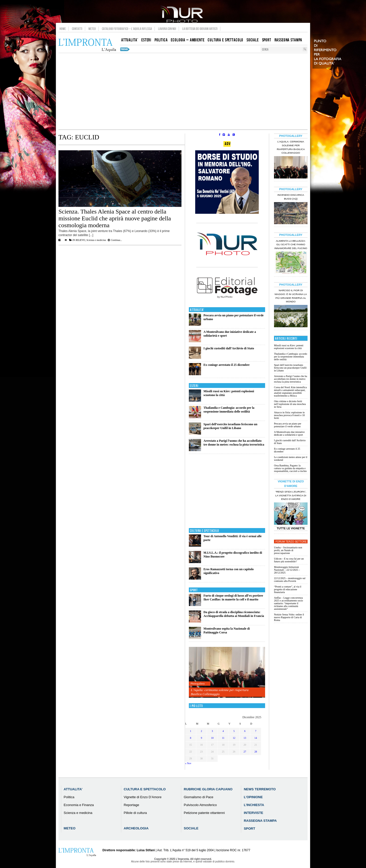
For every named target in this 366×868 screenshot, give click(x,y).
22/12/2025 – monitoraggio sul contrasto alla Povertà (290, 580)
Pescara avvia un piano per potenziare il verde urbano (288, 425)
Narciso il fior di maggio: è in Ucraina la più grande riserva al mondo (291, 296)
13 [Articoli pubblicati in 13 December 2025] (245, 738)
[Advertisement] (183, 91)
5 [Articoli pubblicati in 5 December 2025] (234, 731)
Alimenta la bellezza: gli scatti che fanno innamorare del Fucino (291, 245)
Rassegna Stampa (260, 821)
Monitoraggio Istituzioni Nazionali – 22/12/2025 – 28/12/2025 (287, 570)
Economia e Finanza (79, 805)
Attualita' (197, 310)
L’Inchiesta (254, 805)
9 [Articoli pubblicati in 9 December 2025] (201, 738)
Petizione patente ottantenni (204, 813)
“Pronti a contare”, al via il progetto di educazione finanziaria (288, 589)
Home (63, 29)
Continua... (115, 240)
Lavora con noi (167, 29)
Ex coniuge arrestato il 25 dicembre (227, 365)
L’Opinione (253, 797)
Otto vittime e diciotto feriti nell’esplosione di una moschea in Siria (290, 404)
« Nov (188, 763)
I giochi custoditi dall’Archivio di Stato (229, 348)
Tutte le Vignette (291, 528)
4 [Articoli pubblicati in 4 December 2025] (223, 731)
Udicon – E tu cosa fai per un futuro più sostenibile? (289, 560)
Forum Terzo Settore (291, 542)
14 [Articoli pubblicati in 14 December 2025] (256, 738)
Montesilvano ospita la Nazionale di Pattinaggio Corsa (227, 630)
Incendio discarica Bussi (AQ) (291, 197)
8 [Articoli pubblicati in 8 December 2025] (190, 738)
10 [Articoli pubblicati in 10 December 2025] (212, 738)
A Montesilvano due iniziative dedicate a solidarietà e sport (289, 433)
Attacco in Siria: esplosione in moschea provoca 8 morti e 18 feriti (289, 415)
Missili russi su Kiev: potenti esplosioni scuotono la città (289, 347)
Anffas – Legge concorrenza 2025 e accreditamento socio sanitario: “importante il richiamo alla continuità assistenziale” (288, 603)
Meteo (92, 29)
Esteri (194, 386)
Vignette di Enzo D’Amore (143, 797)
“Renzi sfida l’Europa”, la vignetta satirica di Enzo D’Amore (291, 495)
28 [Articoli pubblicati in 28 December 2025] (256, 752)
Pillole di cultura (135, 813)
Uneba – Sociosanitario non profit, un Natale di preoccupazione (288, 550)
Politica (69, 797)
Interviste (253, 813)
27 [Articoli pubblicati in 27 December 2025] (245, 752)
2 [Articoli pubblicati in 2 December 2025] (201, 731)
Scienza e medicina (96, 240)
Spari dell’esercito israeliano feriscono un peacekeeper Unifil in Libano (231, 426)
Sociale (191, 828)
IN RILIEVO (79, 240)
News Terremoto (260, 789)
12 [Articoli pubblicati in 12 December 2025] (234, 738)
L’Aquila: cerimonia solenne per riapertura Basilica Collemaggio (220, 692)
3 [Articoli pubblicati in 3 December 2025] (212, 731)
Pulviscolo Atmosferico (200, 805)
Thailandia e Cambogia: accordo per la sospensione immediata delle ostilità (229, 410)
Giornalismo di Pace (199, 797)
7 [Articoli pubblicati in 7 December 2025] (256, 731)
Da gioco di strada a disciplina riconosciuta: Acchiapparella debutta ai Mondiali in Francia (234, 614)
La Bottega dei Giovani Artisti (200, 29)
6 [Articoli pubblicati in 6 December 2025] (245, 731)
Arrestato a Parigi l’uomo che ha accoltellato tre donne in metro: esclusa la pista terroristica (234, 443)
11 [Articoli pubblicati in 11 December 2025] (223, 738)
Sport (194, 590)
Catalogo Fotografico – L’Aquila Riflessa (127, 29)
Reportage (132, 805)
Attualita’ (73, 789)
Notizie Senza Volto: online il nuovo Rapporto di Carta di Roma (289, 617)
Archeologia (136, 828)
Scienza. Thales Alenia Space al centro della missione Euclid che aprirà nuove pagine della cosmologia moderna (115, 218)
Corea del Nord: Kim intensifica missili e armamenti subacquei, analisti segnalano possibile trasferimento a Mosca (290, 391)
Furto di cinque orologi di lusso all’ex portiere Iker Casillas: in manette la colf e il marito (233, 597)
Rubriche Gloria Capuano (208, 789)
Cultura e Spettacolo (204, 531)
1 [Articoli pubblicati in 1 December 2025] (190, 731)
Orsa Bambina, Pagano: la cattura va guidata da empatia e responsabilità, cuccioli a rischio (290, 468)
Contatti (77, 29)
